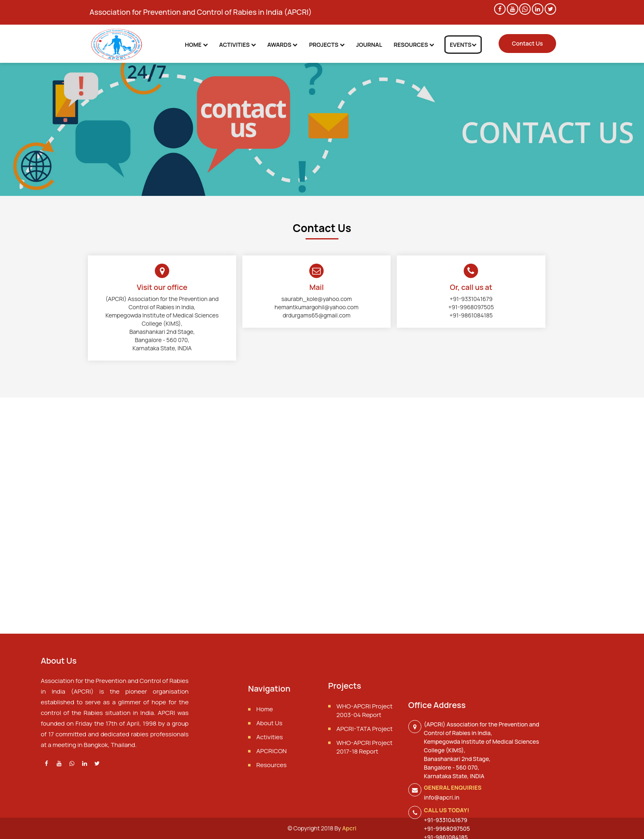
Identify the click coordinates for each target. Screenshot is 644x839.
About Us (269, 744)
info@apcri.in (442, 831)
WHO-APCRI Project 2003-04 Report (365, 729)
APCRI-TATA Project (365, 748)
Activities (238, 45)
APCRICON (271, 772)
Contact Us (527, 43)
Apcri (349, 828)
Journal (369, 45)
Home (196, 45)
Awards (283, 45)
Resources (414, 45)
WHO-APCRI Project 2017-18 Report (365, 766)
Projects (327, 45)
